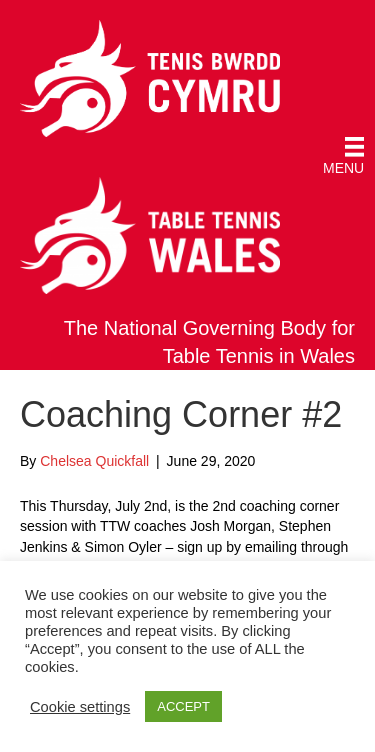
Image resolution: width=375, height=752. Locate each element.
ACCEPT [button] (183, 706)
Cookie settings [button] (80, 707)
